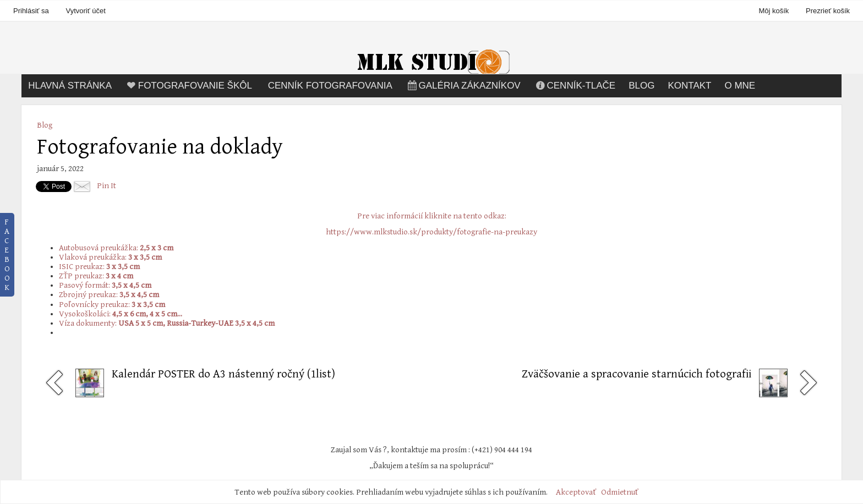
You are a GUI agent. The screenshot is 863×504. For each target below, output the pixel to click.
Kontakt (689, 86)
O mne (740, 86)
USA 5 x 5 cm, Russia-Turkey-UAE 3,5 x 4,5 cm (196, 323)
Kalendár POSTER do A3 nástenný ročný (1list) (223, 374)
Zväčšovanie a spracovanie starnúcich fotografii (637, 374)
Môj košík (775, 11)
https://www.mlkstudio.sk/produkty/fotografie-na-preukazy (431, 232)
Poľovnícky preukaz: (112, 305)
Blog (641, 86)
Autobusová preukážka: (116, 248)
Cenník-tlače (575, 86)
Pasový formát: (105, 285)
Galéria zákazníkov (463, 86)
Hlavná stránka (70, 86)
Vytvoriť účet (85, 11)
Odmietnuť (620, 492)
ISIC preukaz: (99, 267)
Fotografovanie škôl (189, 86)
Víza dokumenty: (89, 323)
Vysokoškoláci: (121, 314)
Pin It (106, 186)
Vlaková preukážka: (110, 257)
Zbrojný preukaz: (109, 295)
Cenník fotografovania (330, 86)
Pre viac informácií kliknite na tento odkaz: (432, 216)
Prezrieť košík (828, 11)
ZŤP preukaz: (96, 276)
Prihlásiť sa (31, 11)
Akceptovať (576, 492)
